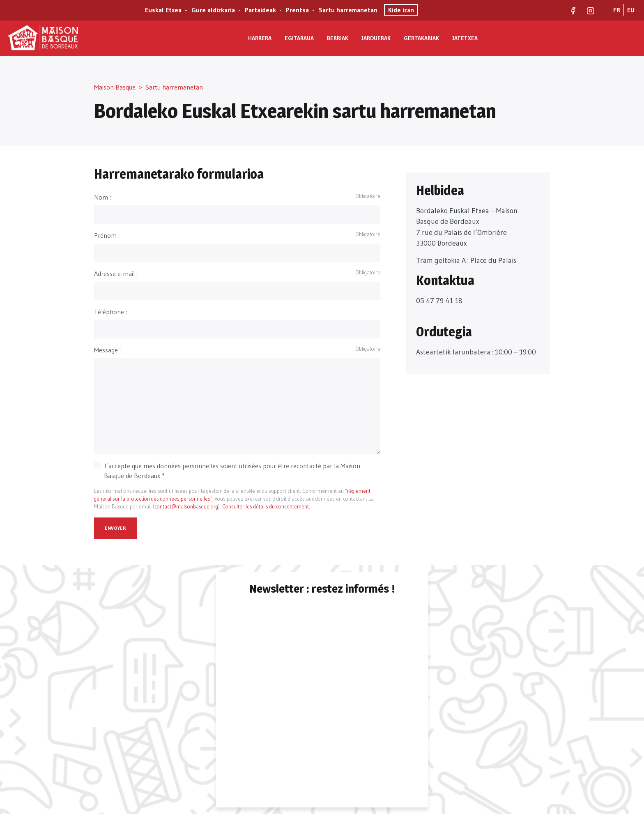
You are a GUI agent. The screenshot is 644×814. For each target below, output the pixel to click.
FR (617, 10)
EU (631, 10)
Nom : (102, 197)
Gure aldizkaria (213, 10)
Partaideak (260, 10)
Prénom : (107, 235)
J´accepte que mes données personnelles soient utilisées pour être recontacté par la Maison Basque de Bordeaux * (232, 471)
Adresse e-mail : (116, 274)
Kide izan (401, 10)
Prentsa (297, 10)
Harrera (260, 38)
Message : (107, 350)
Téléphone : (110, 312)
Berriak (338, 38)
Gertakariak (421, 38)
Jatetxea (465, 38)
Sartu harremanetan (348, 10)
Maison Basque (115, 87)
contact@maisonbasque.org (186, 507)
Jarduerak (376, 38)
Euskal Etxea (163, 10)
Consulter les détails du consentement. (266, 507)
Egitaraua (299, 38)
